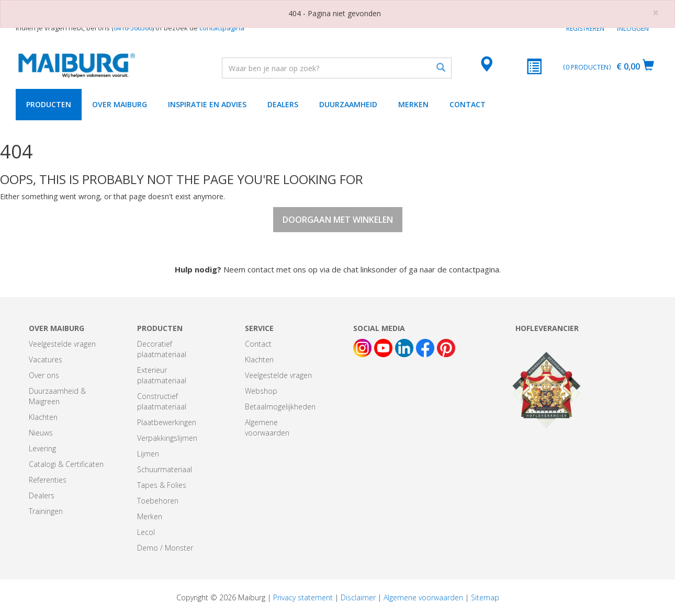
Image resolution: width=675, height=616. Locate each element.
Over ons (44, 375)
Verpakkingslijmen (167, 438)
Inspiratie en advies (207, 104)
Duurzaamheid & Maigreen (57, 396)
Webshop (261, 391)
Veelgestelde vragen (62, 344)
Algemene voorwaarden (267, 427)
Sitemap (485, 597)
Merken (413, 104)
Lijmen (148, 454)
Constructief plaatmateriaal (162, 401)
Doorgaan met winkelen (338, 220)
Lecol (146, 532)
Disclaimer (358, 597)
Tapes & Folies (162, 485)
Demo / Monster (165, 548)
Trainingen (46, 511)
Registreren (585, 28)
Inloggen (633, 28)
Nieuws (41, 433)
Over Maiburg (120, 104)
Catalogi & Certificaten (66, 464)
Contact (468, 104)
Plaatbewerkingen (167, 422)
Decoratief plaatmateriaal (162, 349)
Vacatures (46, 360)
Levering (42, 448)
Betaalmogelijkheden (280, 407)
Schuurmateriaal (165, 469)
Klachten (43, 417)
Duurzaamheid (348, 104)
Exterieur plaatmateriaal (162, 375)
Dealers (283, 104)
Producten (49, 104)
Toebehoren (158, 501)
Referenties (48, 480)
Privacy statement (303, 597)
